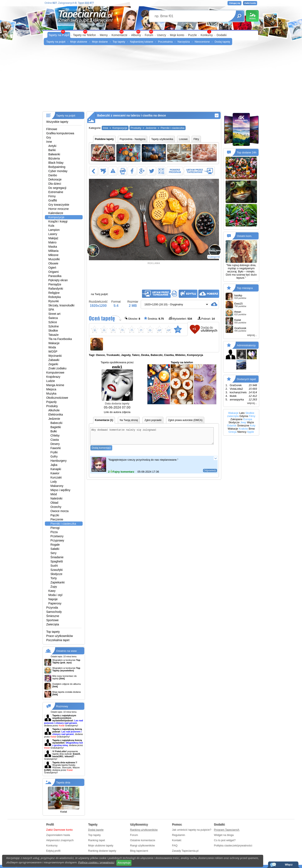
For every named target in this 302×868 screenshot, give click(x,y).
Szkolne (54, 326)
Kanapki (56, 469)
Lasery (53, 234)
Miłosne (53, 255)
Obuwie (53, 263)
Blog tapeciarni (139, 851)
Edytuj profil (53, 851)
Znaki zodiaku (57, 368)
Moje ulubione (79, 42)
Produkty (52, 406)
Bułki (54, 431)
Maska (53, 247)
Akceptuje (124, 863)
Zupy (54, 587)
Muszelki (54, 259)
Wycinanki (55, 356)
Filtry (196, 139)
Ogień (52, 268)
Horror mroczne (59, 209)
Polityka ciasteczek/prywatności (233, 845)
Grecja (232, 432)
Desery (55, 444)
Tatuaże (54, 335)
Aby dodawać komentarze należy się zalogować (152, 437)
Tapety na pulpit (56, 42)
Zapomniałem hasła (58, 835)
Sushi (54, 566)
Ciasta (55, 440)
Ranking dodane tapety (102, 851)
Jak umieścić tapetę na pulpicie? (192, 830)
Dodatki (222, 35)
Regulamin (178, 835)
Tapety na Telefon (85, 35)
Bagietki (56, 427)
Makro (53, 242)
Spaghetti (57, 561)
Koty (253, 426)
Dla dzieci (55, 184)
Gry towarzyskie (59, 205)
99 (151, 32)
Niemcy (242, 432)
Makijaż (53, 238)
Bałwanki (54, 154)
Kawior (55, 473)
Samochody (54, 612)
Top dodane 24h (247, 152)
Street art (55, 314)
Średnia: (154, 318)
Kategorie (214, 257)
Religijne (54, 293)
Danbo (53, 175)
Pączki (55, 515)
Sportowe (53, 620)
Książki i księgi (58, 221)
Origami (54, 272)
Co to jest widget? (225, 840)
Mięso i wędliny (61, 490)
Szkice (53, 322)
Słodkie (53, 331)
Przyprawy (57, 540)
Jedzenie (54, 419)
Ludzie (51, 381)
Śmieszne (53, 616)
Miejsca (51, 389)
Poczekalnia (165, 42)
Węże (251, 422)
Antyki (52, 146)
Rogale (55, 545)
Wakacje (54, 343)
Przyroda (52, 608)
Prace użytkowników (60, 636)
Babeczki (57, 423)
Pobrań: (206, 318)
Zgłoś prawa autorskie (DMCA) (185, 420)
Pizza (54, 532)
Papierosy (55, 603)
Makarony (57, 486)
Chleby (55, 435)
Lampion (54, 230)
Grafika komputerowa (60, 133)
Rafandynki (56, 289)
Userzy (161, 35)
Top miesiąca (245, 288)
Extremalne (56, 192)
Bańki (52, 150)
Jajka (54, 465)
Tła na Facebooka (60, 339)
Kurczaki (56, 477)
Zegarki (53, 364)
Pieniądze (55, 284)
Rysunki (54, 301)
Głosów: (132, 318)
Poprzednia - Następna (133, 139)
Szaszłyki (57, 570)
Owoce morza (60, 511)
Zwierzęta (53, 624)
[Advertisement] (151, 80)
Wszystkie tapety (57, 122)
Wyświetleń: (180, 318)
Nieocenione (202, 42)
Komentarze (119, 35)
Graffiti (53, 200)
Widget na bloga (224, 835)
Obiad (54, 503)
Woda (52, 347)
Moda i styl (55, 595)
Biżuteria (54, 158)
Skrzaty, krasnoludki (61, 305)
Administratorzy (246, 345)
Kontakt (177, 840)
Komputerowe (55, 373)
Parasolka (55, 276)
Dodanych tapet (246, 379)
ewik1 (117, 383)
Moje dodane (100, 42)
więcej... (252, 335)
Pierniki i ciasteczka (63, 524)
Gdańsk (232, 426)
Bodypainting (57, 167)
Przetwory (57, 536)
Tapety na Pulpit (59, 35)
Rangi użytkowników (142, 845)
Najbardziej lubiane (142, 42)
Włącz (289, 865)
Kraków (243, 429)
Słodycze (57, 574)
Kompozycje (56, 217)
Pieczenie (57, 519)
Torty (54, 578)
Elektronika (56, 414)
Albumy (136, 35)
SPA (51, 310)
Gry (49, 137)
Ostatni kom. (244, 236)
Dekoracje (55, 179)
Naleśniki (57, 498)
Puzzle (192, 35)
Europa (248, 419)
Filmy (252, 416)
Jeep (243, 422)
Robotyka (55, 297)
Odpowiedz (210, 474)
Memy (104, 35)
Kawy (52, 591)
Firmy (52, 196)
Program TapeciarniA (227, 830)
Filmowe (52, 129)
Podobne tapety (104, 139)
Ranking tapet (96, 840)
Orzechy (56, 507)
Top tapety (119, 42)
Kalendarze (56, 213)
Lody (54, 482)
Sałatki (55, 549)
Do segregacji (57, 188)
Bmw (252, 429)
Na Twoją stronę (129, 420)
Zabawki (54, 360)
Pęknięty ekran (58, 280)
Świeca (53, 318)
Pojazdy (52, 402)
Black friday (56, 163)
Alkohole (54, 410)
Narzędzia (184, 42)
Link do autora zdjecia (117, 412)
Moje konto (177, 35)
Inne (49, 142)
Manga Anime (55, 385)
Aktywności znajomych (60, 840)
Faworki (56, 448)
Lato (242, 413)
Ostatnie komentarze (143, 840)
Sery (54, 553)
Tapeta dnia (63, 782)
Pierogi (55, 528)
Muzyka (51, 393)
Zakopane (236, 419)
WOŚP (53, 352)
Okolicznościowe (57, 398)
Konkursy (207, 35)
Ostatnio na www (66, 651)
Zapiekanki (58, 582)
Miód (54, 494)
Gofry (54, 456)
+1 (194, 329)
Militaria (53, 251)
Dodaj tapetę (222, 42)
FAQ (175, 845)
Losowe (183, 139)
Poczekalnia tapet (58, 640)
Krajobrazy (53, 377)
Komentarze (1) (104, 420)
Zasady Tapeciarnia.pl (185, 851)
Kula (51, 226)
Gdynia (244, 416)
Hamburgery (59, 461)
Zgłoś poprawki (153, 420)
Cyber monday (58, 171)
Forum (149, 35)
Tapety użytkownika (162, 139)
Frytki (54, 452)
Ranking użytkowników (144, 830)
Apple (251, 432)
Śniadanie (57, 557)
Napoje (53, 599)
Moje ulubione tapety (101, 845)
